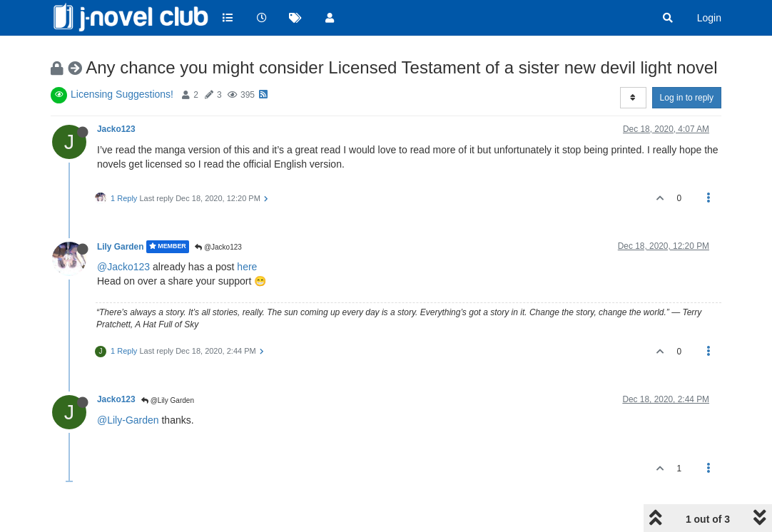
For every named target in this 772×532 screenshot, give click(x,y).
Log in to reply (687, 98)
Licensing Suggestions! (122, 94)
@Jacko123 (218, 247)
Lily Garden (120, 247)
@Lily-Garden (128, 420)
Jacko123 (116, 129)
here (247, 267)
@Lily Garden (168, 400)
